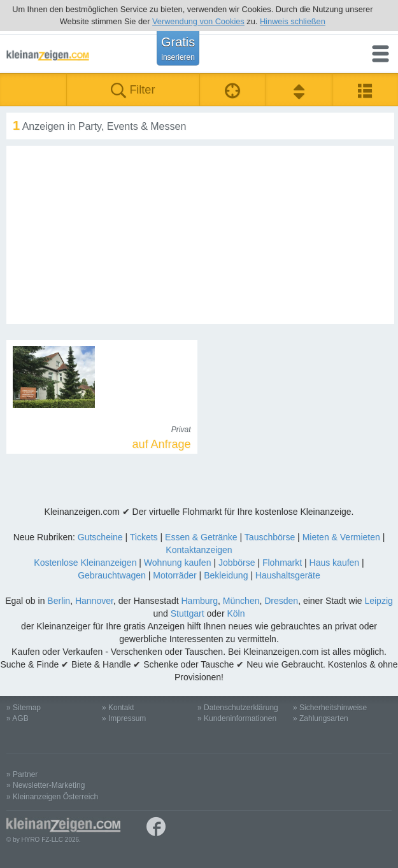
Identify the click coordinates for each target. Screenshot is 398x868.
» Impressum (124, 718)
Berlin (59, 601)
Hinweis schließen (293, 21)
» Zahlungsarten (321, 718)
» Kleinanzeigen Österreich (52, 797)
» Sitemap (24, 708)
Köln (236, 613)
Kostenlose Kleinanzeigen (85, 563)
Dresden (281, 601)
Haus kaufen (335, 563)
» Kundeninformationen (237, 718)
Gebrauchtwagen (112, 575)
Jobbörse (237, 563)
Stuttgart (188, 613)
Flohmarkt (282, 563)
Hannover (94, 601)
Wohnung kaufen (178, 563)
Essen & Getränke (201, 537)
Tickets (144, 537)
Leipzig (378, 601)
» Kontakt (118, 708)
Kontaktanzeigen (199, 550)
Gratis (178, 48)
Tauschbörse (270, 537)
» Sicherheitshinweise (330, 708)
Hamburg (199, 601)
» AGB (18, 718)
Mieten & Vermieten (341, 537)
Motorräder (174, 575)
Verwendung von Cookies (198, 21)
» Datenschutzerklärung (238, 708)
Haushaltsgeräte (288, 575)
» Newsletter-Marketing (46, 785)
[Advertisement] (200, 235)
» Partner (22, 774)
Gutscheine (100, 537)
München (241, 601)
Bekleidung (226, 575)
